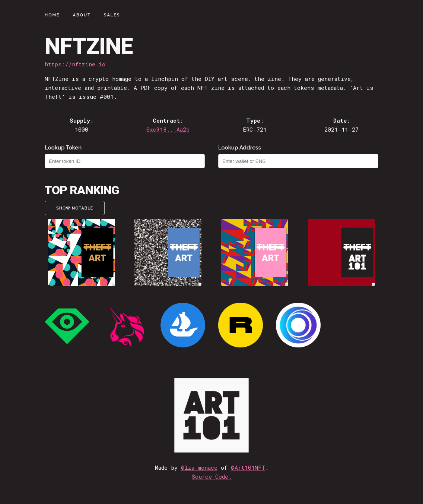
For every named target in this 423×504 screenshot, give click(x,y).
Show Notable (75, 208)
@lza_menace (199, 467)
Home (52, 15)
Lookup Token (63, 148)
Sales (112, 15)
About (82, 15)
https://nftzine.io (75, 64)
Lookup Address (240, 148)
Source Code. (212, 476)
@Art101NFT (248, 467)
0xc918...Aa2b (168, 129)
